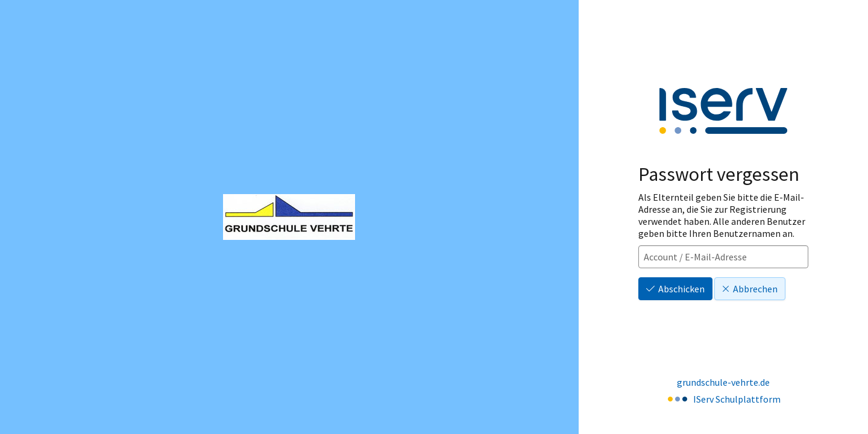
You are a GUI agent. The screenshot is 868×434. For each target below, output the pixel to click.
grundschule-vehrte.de (723, 382)
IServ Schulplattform (737, 399)
